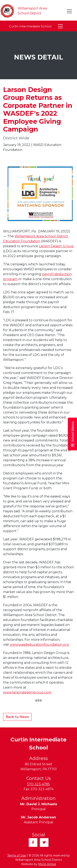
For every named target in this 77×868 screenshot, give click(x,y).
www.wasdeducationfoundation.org (39, 645)
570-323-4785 (38, 784)
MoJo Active (47, 864)
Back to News (17, 717)
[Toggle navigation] (70, 11)
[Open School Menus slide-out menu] (72, 434)
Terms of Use (17, 855)
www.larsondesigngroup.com (27, 692)
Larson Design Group (56, 246)
